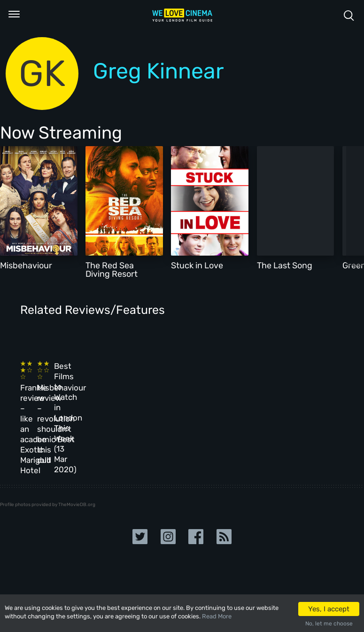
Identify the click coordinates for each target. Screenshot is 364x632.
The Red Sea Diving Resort (112, 270)
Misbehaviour (26, 265)
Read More (217, 616)
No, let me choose (329, 624)
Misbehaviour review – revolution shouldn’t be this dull (127, 399)
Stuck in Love (197, 265)
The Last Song (285, 265)
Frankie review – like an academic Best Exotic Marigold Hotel (50, 399)
